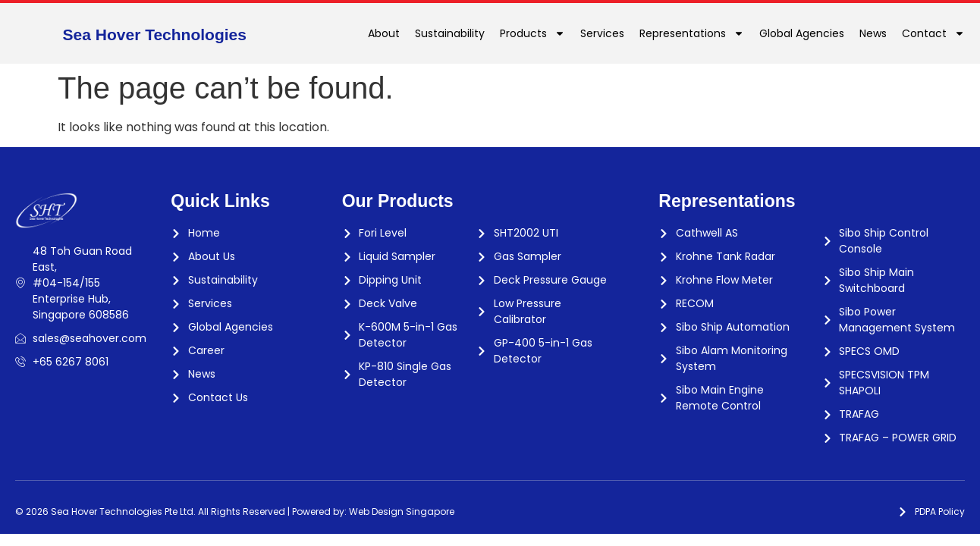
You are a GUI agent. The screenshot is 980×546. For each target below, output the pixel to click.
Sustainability (450, 33)
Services (602, 33)
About (384, 33)
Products (532, 33)
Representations (692, 33)
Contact (933, 33)
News (873, 33)
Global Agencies (802, 33)
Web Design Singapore (402, 511)
